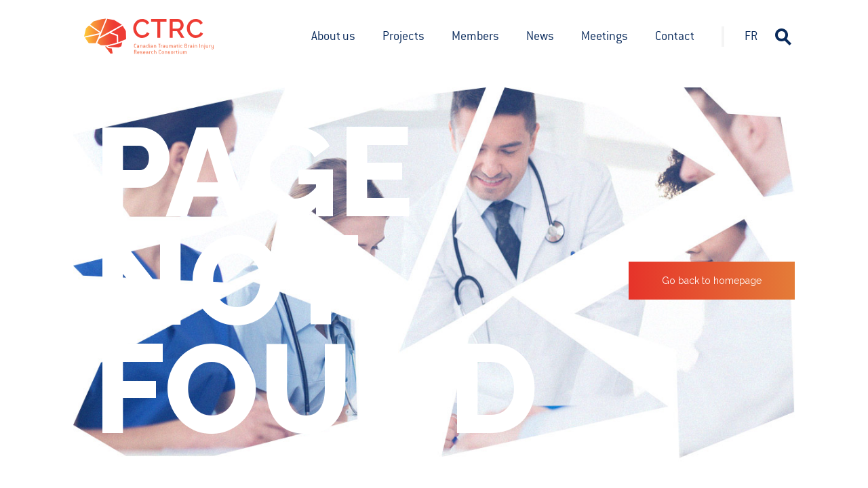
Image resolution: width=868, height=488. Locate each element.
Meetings (605, 36)
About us (333, 36)
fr (751, 36)
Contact (675, 36)
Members (475, 36)
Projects (403, 36)
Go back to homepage (712, 281)
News (540, 36)
